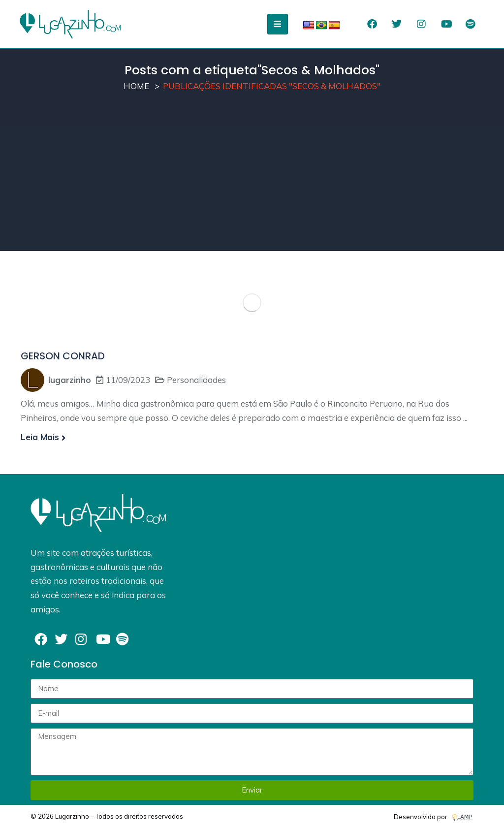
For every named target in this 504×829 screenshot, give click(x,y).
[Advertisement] (252, 182)
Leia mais (43, 437)
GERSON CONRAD (63, 356)
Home (136, 86)
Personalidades (196, 380)
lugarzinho (70, 380)
